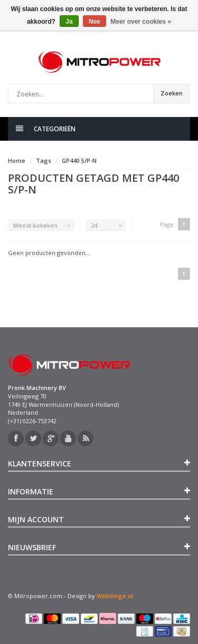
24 (94, 225)
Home (17, 160)
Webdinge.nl (115, 596)
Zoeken (172, 93)
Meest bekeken (35, 225)
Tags (44, 160)
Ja (69, 22)
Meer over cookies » (141, 22)
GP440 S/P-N (79, 160)
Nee (95, 22)
